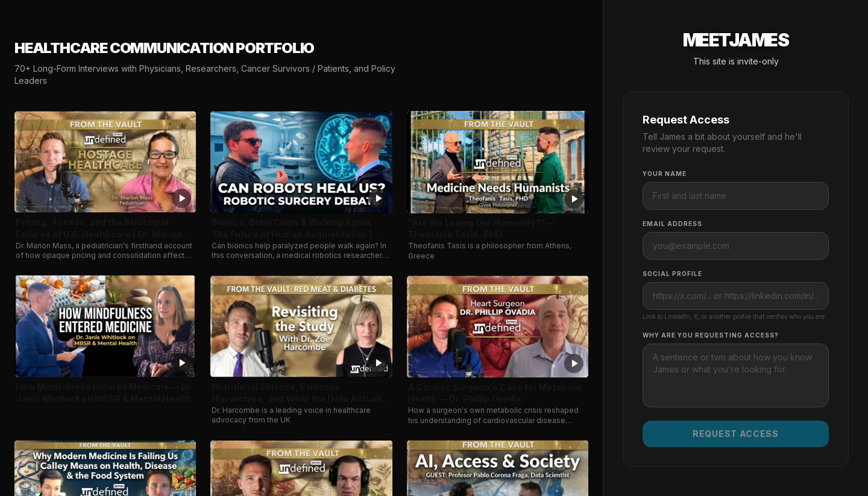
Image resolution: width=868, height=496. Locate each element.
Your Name (665, 174)
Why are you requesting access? (711, 335)
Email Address (672, 224)
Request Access (736, 434)
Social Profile (672, 274)
